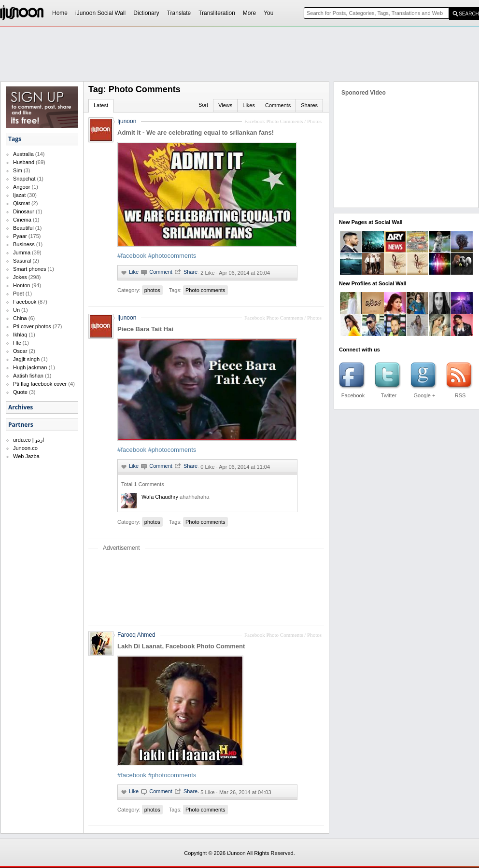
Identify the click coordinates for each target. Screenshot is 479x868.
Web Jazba (26, 456)
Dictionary (146, 13)
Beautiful (23, 228)
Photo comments (205, 290)
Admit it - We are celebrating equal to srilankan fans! (196, 133)
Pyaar (20, 236)
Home (60, 13)
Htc (17, 343)
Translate (179, 13)
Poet (19, 294)
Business (24, 244)
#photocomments (172, 256)
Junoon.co (25, 448)
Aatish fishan (28, 376)
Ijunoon (127, 121)
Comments (278, 105)
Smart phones (29, 269)
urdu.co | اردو (28, 440)
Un (16, 310)
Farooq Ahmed (136, 635)
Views (225, 105)
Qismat (21, 203)
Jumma (22, 252)
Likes (249, 105)
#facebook (132, 256)
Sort (203, 105)
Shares (309, 105)
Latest (101, 105)
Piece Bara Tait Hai (145, 329)
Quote (20, 392)
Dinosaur (24, 211)
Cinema (22, 220)
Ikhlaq (20, 335)
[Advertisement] (125, 46)
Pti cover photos (32, 326)
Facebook (25, 302)
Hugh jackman (30, 367)
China (20, 318)
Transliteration (217, 13)
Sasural (22, 261)
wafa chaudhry (160, 497)
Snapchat (24, 179)
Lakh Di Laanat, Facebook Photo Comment (181, 646)
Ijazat (19, 195)
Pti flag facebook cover (40, 384)
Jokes (20, 277)
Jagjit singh (26, 359)
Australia (23, 154)
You (268, 13)
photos (152, 290)
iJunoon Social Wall (100, 13)
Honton (21, 285)
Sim (18, 170)
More (249, 13)
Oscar (20, 351)
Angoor (21, 187)
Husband (24, 162)
